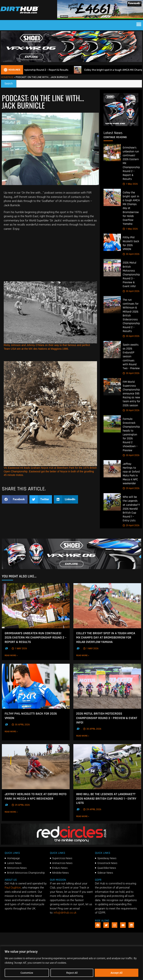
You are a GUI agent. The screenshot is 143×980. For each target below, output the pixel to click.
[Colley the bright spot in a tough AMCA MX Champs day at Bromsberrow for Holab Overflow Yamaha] (112, 197)
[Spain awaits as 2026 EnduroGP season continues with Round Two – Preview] (112, 350)
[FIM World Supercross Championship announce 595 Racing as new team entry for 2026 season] (112, 387)
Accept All (117, 973)
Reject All (72, 973)
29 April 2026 (131, 488)
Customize (27, 973)
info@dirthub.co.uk (65, 913)
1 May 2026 (130, 184)
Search (10, 83)
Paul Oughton (13, 888)
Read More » (19, 655)
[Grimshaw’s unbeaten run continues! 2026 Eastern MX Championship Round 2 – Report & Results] (112, 152)
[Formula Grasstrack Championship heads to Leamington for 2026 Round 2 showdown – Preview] (112, 424)
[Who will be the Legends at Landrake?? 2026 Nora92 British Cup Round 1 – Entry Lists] (112, 502)
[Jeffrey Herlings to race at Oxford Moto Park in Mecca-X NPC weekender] (112, 469)
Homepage (7, 77)
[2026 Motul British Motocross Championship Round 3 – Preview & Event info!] (112, 268)
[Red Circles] (71, 844)
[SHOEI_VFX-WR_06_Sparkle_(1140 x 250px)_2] (71, 61)
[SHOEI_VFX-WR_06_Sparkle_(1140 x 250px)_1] (71, 568)
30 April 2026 (131, 254)
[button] (139, 24)
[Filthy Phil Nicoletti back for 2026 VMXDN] (112, 242)
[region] (71, 963)
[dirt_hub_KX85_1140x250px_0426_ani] (100, 18)
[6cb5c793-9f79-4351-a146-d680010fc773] (121, 125)
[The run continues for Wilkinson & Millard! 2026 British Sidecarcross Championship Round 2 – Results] (112, 305)
